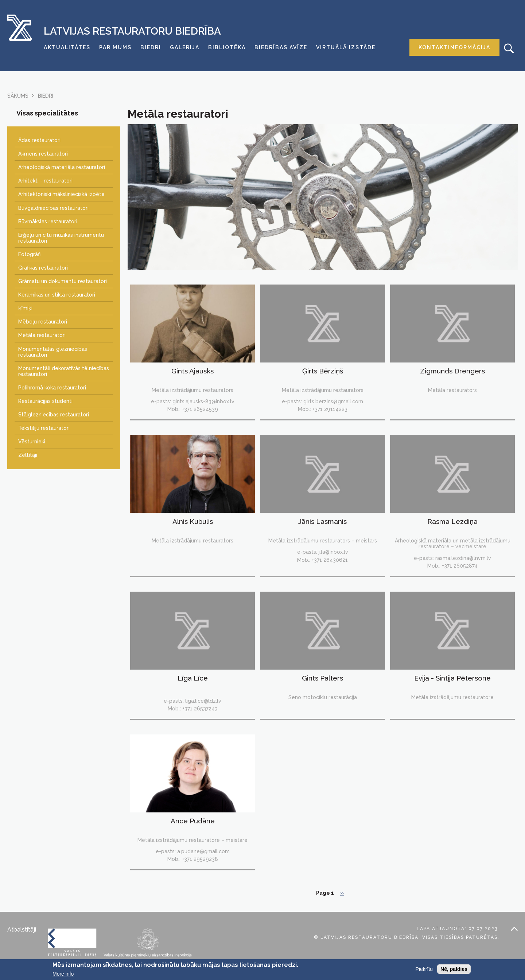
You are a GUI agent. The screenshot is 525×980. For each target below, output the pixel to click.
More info (63, 976)
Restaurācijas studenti (45, 401)
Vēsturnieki (32, 442)
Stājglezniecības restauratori (54, 415)
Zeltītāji (28, 455)
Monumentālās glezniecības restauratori (53, 352)
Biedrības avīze (281, 47)
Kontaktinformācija (454, 47)
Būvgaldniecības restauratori (53, 208)
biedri (46, 96)
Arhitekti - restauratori (45, 181)
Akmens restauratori (43, 154)
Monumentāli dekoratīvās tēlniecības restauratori (64, 371)
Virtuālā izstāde (346, 47)
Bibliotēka (227, 47)
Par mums (115, 47)
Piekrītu (424, 971)
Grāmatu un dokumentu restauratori (63, 281)
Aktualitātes (67, 47)
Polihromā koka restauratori (52, 388)
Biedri (151, 47)
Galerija (185, 47)
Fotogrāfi (29, 254)
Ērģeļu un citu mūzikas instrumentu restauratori (61, 238)
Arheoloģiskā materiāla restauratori (62, 167)
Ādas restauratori (39, 140)
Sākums (18, 96)
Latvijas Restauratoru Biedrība (132, 31)
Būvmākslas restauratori (48, 222)
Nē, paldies (454, 971)
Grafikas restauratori (43, 268)
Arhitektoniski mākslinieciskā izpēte (61, 194)
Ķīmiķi (25, 308)
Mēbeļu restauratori (43, 322)
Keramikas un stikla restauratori (57, 295)
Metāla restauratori (42, 335)
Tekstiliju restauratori (44, 428)
